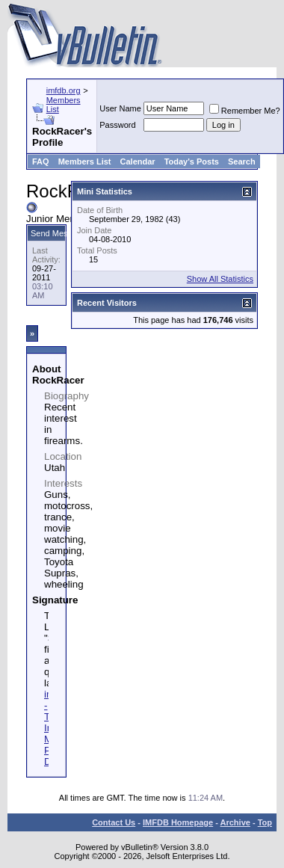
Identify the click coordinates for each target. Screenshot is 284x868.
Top (265, 822)
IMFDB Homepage (178, 822)
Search (242, 161)
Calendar (138, 161)
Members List (85, 161)
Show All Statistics (220, 279)
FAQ (41, 161)
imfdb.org (64, 90)
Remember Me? (245, 111)
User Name (120, 108)
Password (117, 125)
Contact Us (114, 822)
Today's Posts (192, 161)
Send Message (58, 233)
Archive (235, 822)
